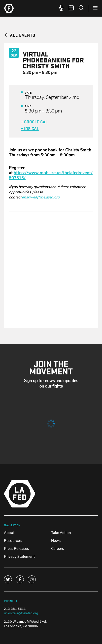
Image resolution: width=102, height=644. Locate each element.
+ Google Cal (34, 122)
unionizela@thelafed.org (21, 613)
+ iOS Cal (30, 128)
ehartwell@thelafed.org (41, 197)
